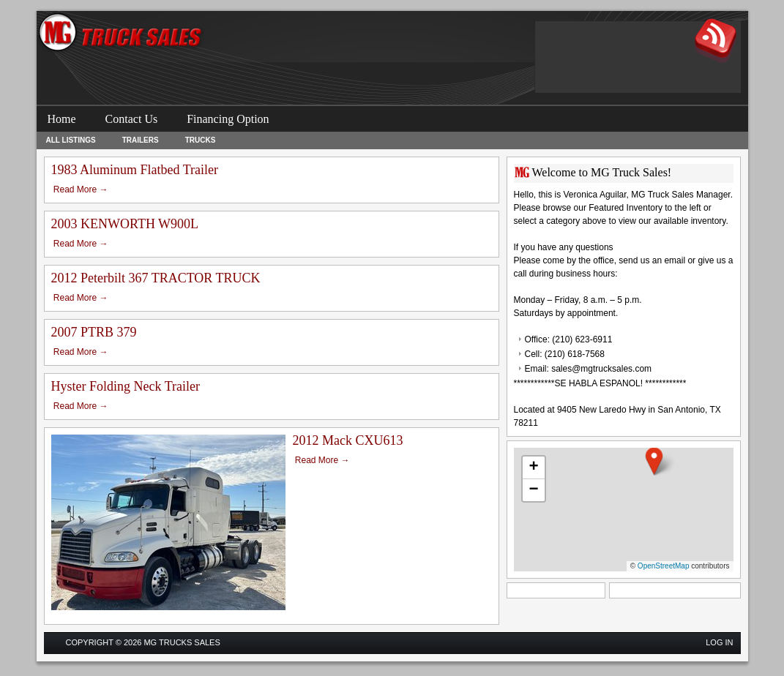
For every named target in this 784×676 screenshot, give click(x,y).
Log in (719, 642)
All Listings (71, 140)
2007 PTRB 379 (94, 332)
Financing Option (228, 119)
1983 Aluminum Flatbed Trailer (135, 170)
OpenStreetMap (664, 566)
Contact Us (132, 119)
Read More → (81, 189)
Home (62, 119)
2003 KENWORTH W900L (125, 224)
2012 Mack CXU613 (348, 440)
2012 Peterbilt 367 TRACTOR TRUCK (156, 278)
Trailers (141, 140)
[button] (654, 461)
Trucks (201, 140)
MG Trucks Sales (182, 642)
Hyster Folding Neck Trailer (126, 386)
